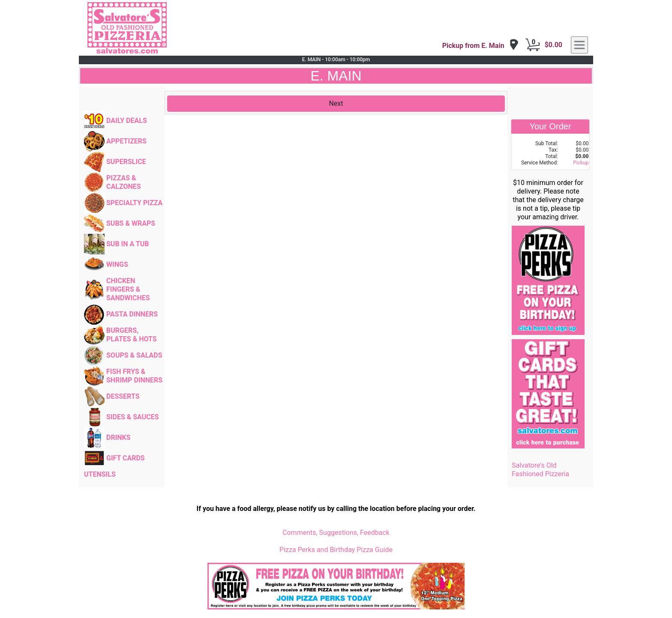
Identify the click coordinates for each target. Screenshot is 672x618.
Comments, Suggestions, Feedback (336, 533)
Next (336, 103)
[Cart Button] (533, 45)
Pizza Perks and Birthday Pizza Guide (336, 550)
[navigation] (481, 45)
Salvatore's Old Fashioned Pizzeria (540, 470)
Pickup (581, 163)
